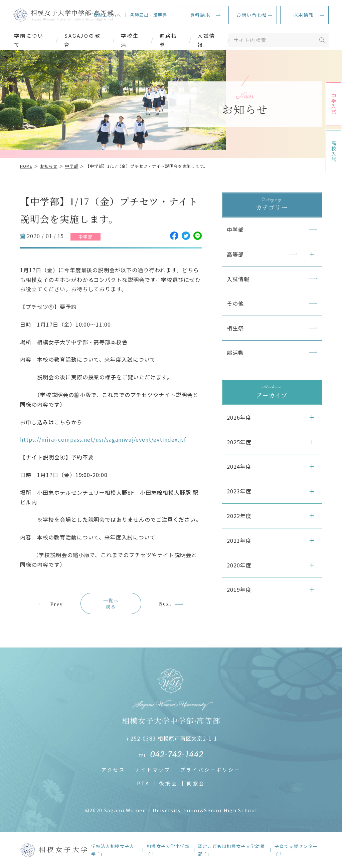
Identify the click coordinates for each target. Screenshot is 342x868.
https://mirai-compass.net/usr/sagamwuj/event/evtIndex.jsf (103, 439)
